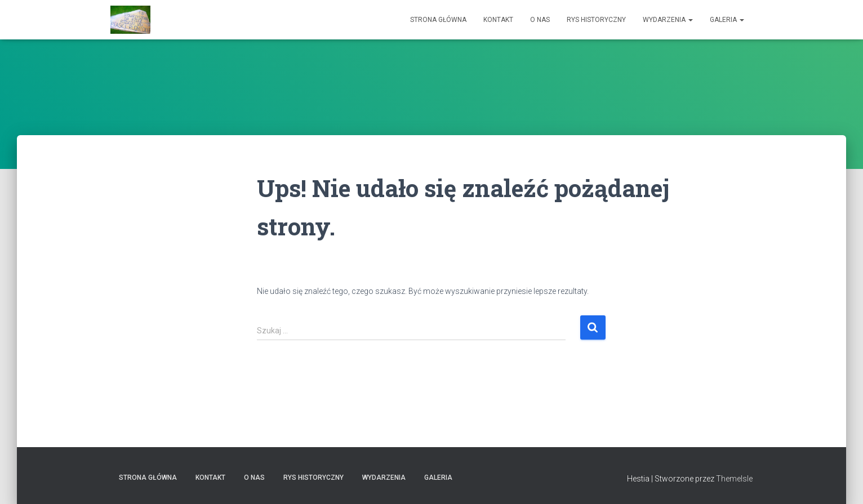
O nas (540, 20)
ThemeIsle (734, 479)
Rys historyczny (596, 20)
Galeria (727, 20)
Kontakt (498, 20)
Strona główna (438, 20)
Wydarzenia (668, 20)
